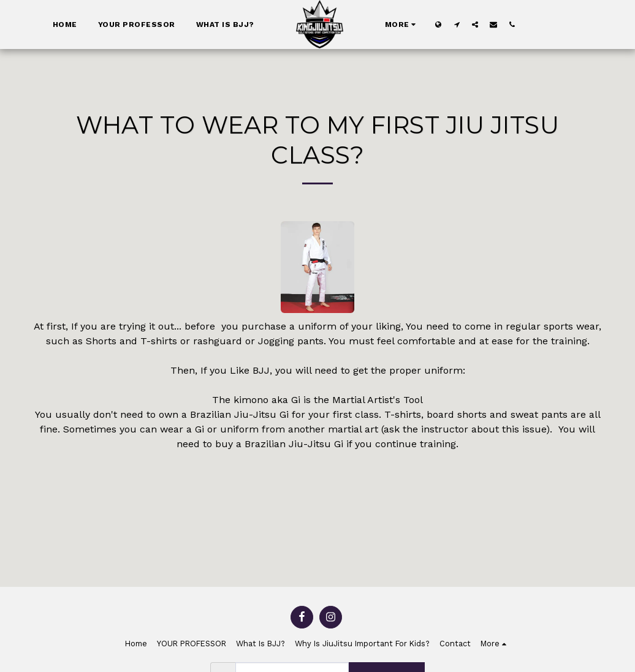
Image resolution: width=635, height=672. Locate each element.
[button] (457, 24)
